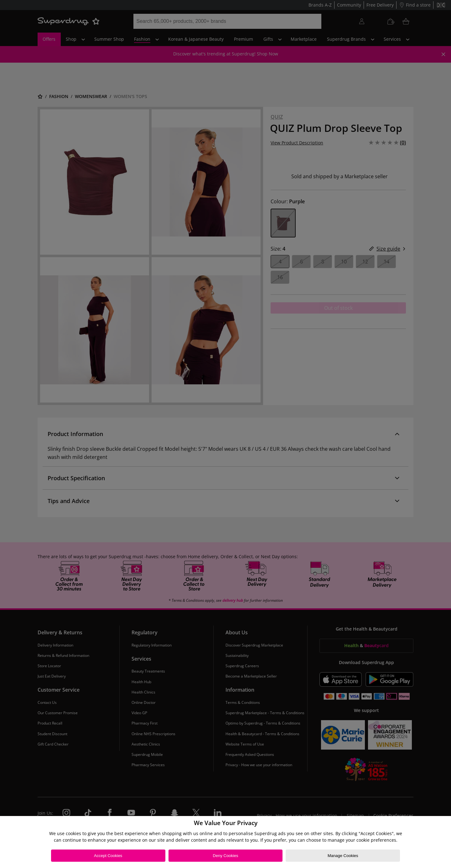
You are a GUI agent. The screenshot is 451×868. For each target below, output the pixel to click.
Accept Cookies (108, 856)
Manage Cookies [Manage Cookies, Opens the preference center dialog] (343, 856)
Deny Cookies (226, 856)
